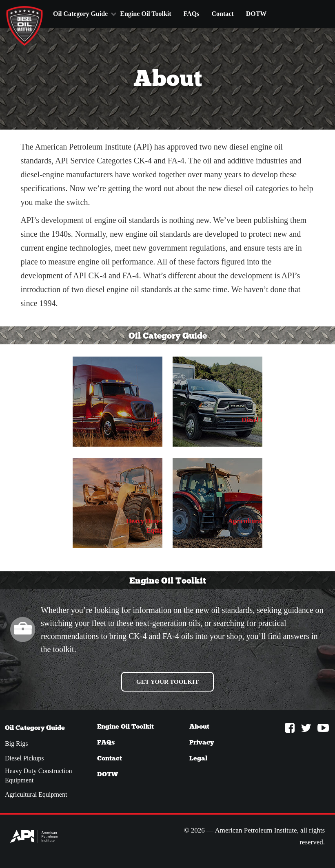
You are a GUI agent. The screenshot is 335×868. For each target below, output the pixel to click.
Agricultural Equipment (36, 794)
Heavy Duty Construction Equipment (38, 775)
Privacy (202, 742)
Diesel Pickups (24, 758)
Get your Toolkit (167, 682)
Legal (198, 758)
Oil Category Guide (80, 14)
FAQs (192, 14)
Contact (222, 14)
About (199, 726)
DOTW (256, 14)
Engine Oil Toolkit (145, 14)
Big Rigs (16, 744)
